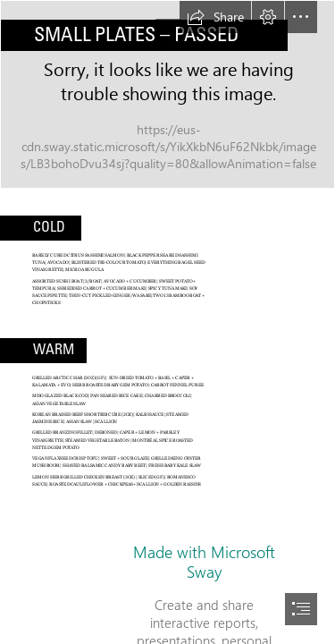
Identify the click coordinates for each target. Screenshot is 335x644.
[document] (167, 322)
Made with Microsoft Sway (204, 562)
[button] (215, 17)
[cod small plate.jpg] (167, 94)
